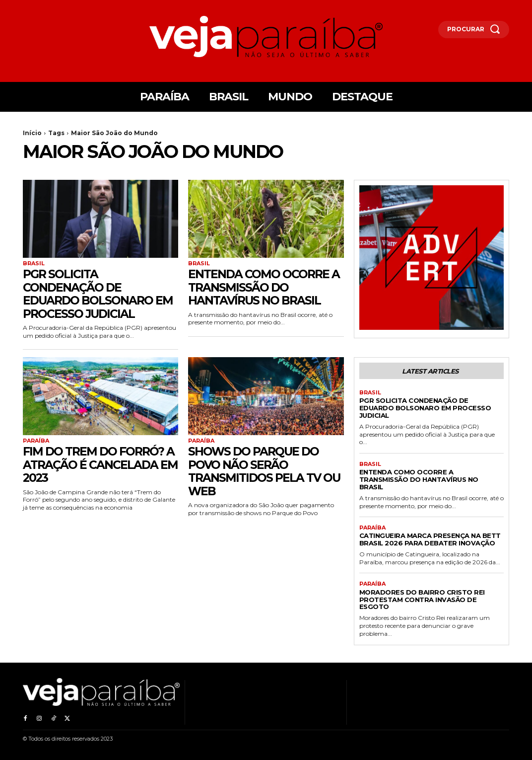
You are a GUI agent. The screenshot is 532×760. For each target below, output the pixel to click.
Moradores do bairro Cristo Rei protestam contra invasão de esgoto (422, 599)
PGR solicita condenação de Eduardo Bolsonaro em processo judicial (99, 294)
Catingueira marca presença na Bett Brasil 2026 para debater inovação (430, 539)
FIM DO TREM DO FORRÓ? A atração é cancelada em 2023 (100, 464)
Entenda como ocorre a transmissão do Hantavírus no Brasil (265, 287)
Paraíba (36, 440)
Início (32, 133)
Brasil (34, 264)
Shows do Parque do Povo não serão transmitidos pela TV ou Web (256, 471)
